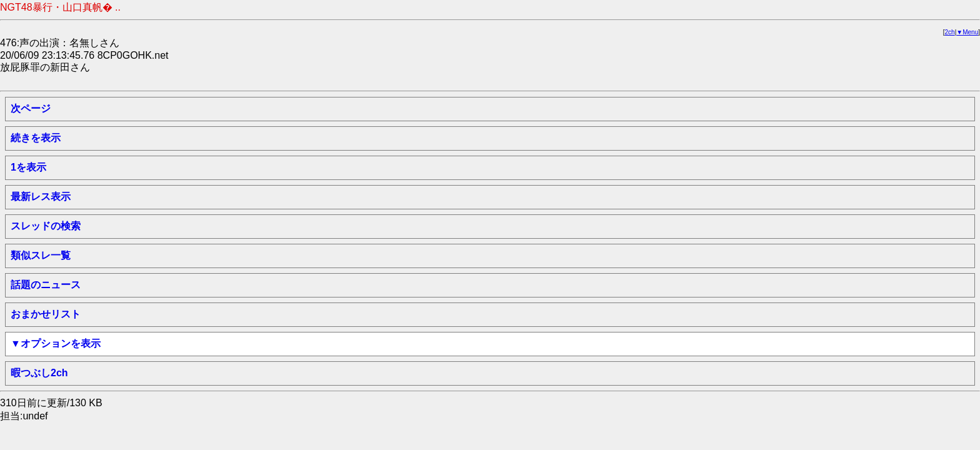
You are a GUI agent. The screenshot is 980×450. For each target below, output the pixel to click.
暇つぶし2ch (39, 373)
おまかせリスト (46, 314)
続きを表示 (36, 138)
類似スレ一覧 (41, 255)
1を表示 (28, 167)
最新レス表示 (41, 197)
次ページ (31, 108)
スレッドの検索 (46, 226)
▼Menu (967, 32)
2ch (950, 32)
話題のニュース (46, 285)
